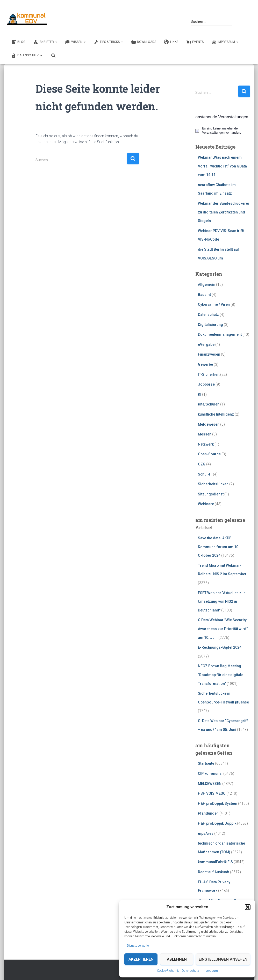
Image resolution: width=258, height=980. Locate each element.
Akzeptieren (141, 959)
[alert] (223, 131)
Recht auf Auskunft (214, 872)
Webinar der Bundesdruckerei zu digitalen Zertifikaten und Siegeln (223, 212)
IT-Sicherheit (209, 374)
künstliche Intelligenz (216, 414)
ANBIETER (45, 42)
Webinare (206, 504)
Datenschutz (191, 971)
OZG (202, 464)
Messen (205, 434)
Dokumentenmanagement (220, 334)
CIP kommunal (210, 774)
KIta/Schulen (209, 404)
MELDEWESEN (210, 784)
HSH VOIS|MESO (212, 793)
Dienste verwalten (139, 946)
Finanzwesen (209, 354)
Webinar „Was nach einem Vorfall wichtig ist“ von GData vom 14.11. (222, 166)
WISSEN (75, 42)
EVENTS (195, 42)
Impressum (210, 971)
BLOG (18, 42)
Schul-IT (205, 474)
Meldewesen (209, 424)
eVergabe (206, 344)
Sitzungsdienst (211, 494)
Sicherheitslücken (213, 484)
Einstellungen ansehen (223, 959)
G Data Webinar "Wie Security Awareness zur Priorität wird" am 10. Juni (223, 629)
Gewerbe (205, 364)
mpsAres (206, 833)
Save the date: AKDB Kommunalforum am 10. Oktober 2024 (219, 547)
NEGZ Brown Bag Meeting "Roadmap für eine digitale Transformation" (221, 675)
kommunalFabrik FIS (215, 862)
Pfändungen (208, 813)
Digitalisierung (210, 325)
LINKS (171, 42)
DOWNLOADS (144, 42)
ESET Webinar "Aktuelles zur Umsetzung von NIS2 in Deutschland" (221, 602)
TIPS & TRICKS (108, 42)
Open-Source (209, 454)
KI (200, 394)
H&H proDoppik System (218, 803)
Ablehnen (177, 959)
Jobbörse (206, 384)
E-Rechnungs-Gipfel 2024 (220, 647)
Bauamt (204, 295)
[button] (248, 907)
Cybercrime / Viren (214, 304)
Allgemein (207, 285)
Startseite (206, 763)
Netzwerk (206, 444)
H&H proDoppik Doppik (217, 823)
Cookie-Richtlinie (168, 971)
